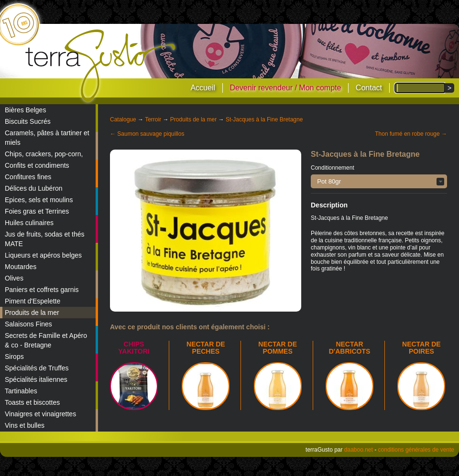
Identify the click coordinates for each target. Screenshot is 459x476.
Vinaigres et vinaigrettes (40, 414)
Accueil (203, 88)
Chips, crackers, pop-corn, (44, 154)
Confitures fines (28, 177)
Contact (369, 88)
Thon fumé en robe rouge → (411, 134)
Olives (14, 278)
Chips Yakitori (134, 348)
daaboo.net (359, 450)
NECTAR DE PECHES (206, 348)
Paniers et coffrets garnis (42, 290)
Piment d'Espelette (33, 301)
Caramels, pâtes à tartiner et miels (47, 138)
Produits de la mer (32, 313)
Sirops (14, 357)
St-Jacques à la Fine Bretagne (264, 119)
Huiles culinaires (29, 223)
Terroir (153, 119)
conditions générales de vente (416, 450)
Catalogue (123, 119)
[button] (379, 181)
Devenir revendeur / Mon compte (285, 88)
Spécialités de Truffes (37, 368)
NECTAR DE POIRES (421, 348)
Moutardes (21, 267)
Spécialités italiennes (36, 379)
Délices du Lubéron (34, 188)
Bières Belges (25, 110)
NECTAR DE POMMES (278, 348)
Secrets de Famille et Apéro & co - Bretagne (46, 340)
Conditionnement (333, 168)
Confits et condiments (37, 165)
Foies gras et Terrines (37, 211)
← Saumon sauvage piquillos (147, 134)
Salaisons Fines (28, 324)
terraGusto (101, 66)
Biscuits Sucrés (28, 121)
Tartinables (21, 391)
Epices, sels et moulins (39, 200)
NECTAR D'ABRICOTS (350, 348)
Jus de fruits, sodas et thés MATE (45, 239)
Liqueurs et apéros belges (43, 255)
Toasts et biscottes (32, 402)
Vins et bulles (25, 425)
